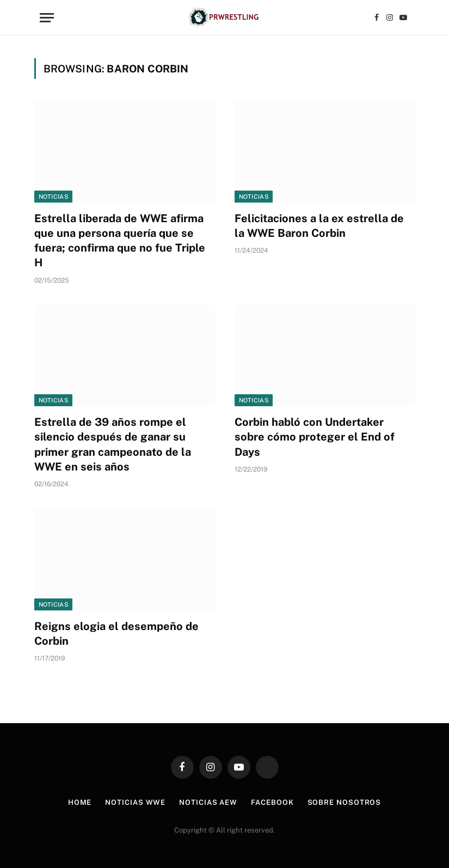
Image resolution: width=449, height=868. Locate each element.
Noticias (54, 197)
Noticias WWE (135, 802)
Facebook (272, 802)
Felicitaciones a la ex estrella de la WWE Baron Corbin (319, 226)
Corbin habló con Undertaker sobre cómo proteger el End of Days (315, 437)
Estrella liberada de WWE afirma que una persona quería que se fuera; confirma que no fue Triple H (120, 241)
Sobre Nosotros (345, 802)
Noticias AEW (208, 802)
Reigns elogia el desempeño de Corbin (116, 634)
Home (80, 802)
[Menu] (47, 18)
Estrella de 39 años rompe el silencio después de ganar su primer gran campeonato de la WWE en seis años (113, 444)
